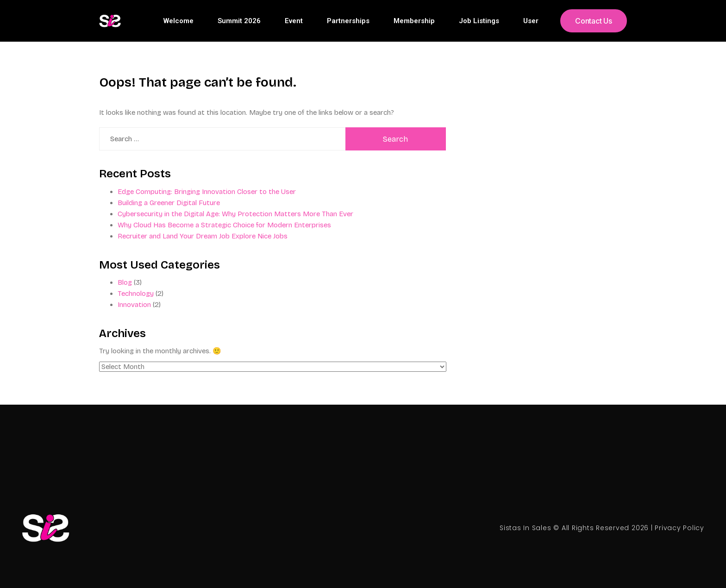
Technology (136, 294)
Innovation (134, 305)
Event (294, 21)
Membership (414, 21)
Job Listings (479, 21)
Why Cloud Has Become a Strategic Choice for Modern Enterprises (224, 225)
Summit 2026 (239, 21)
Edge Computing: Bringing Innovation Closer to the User (207, 192)
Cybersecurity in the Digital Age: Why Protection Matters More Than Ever (235, 214)
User (531, 21)
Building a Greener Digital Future (169, 203)
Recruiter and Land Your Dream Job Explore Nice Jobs (203, 236)
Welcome (178, 21)
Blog (125, 282)
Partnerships (348, 21)
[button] (594, 21)
